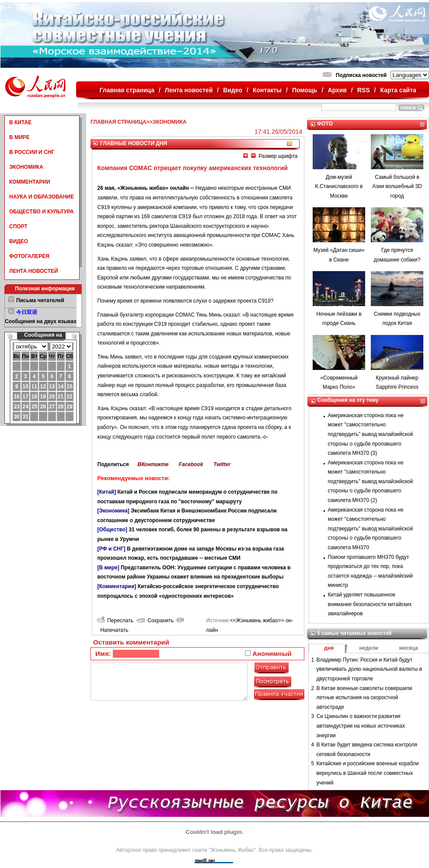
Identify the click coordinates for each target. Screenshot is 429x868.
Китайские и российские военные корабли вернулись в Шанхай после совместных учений (368, 773)
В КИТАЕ (20, 122)
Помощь (305, 90)
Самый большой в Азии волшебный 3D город (397, 186)
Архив (337, 90)
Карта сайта (398, 90)
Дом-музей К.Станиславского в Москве (339, 186)
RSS (364, 90)
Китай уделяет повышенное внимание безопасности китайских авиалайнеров (370, 604)
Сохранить (155, 620)
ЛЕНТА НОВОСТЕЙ (34, 271)
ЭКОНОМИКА (26, 167)
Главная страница (127, 90)
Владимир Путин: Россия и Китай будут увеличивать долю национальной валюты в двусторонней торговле (370, 669)
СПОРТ (18, 227)
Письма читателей (40, 300)
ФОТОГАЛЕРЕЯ (29, 256)
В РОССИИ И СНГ (32, 152)
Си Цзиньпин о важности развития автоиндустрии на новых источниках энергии (361, 726)
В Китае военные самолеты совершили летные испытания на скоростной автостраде (364, 698)
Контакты (267, 90)
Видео (233, 90)
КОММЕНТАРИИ (30, 182)
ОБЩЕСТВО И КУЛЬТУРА (42, 212)
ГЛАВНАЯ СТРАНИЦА (119, 122)
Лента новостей (189, 90)
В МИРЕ (19, 137)
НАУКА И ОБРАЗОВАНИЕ (42, 197)
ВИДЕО (19, 241)
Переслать (115, 620)
